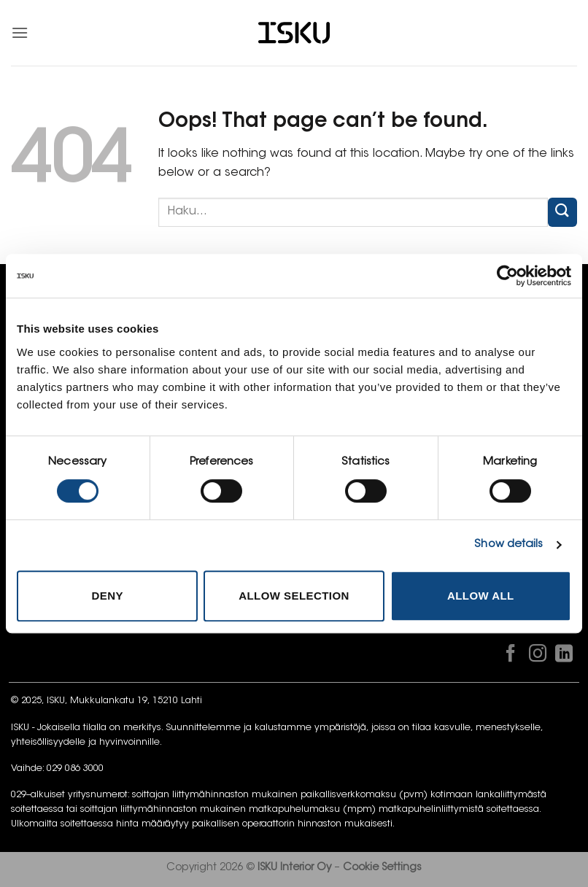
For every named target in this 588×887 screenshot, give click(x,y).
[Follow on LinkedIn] (564, 656)
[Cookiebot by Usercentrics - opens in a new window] (507, 276)
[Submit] (562, 212)
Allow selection (294, 596)
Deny (107, 596)
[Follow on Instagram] (537, 656)
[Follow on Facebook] (511, 656)
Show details (508, 545)
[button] (20, 32)
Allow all (481, 596)
